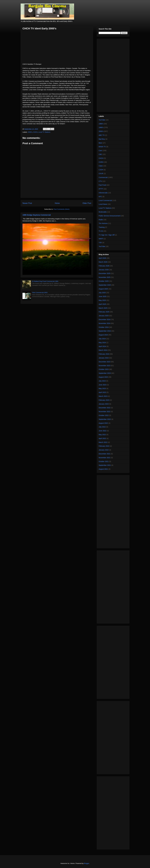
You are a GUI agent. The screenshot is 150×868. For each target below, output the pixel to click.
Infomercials (103, 193)
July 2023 (102, 381)
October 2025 (104, 281)
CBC (100, 154)
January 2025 (104, 316)
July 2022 (102, 427)
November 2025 (105, 277)
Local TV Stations (44, 132)
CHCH (35, 132)
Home (57, 203)
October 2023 (104, 369)
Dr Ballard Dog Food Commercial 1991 (45, 281)
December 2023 (105, 362)
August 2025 (103, 289)
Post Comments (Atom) (61, 209)
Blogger (86, 863)
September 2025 (105, 285)
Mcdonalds (103, 212)
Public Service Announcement (110, 216)
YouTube (102, 120)
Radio (101, 220)
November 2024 (105, 323)
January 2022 (104, 450)
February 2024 (104, 354)
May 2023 (102, 389)
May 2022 (102, 435)
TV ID (101, 231)
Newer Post (27, 203)
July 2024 (102, 339)
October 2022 (104, 415)
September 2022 (105, 419)
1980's (101, 124)
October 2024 (104, 327)
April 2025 (102, 304)
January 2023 (104, 404)
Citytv (101, 166)
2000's (30, 132)
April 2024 (102, 346)
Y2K (100, 243)
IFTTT (101, 189)
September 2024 (105, 331)
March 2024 (103, 350)
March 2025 (103, 308)
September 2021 (105, 465)
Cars (100, 151)
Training (102, 227)
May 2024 (102, 343)
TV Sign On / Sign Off (107, 235)
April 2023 (102, 392)
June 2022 (102, 431)
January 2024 (104, 358)
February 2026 (104, 266)
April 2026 (102, 258)
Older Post (87, 203)
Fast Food (102, 185)
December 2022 (105, 408)
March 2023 (103, 396)
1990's (101, 127)
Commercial (103, 177)
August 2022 (103, 423)
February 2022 (104, 446)
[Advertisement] (113, 75)
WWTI (101, 239)
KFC (100, 197)
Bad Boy (102, 139)
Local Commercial (105, 200)
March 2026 (103, 262)
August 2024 (103, 335)
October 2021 (104, 461)
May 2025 (102, 300)
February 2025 (104, 312)
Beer (100, 143)
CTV (100, 181)
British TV (102, 147)
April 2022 (102, 438)
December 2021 (105, 454)
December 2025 (105, 273)
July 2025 (102, 293)
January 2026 (104, 270)
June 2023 (102, 385)
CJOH (101, 170)
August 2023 (103, 377)
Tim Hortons (103, 223)
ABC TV (102, 135)
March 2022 (103, 442)
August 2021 (103, 469)
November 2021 (105, 458)
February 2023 (104, 400)
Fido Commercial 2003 (40, 293)
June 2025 (102, 296)
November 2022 (105, 412)
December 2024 (105, 320)
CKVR (101, 174)
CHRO (101, 162)
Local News (103, 204)
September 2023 (105, 373)
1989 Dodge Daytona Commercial (37, 215)
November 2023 (105, 366)
